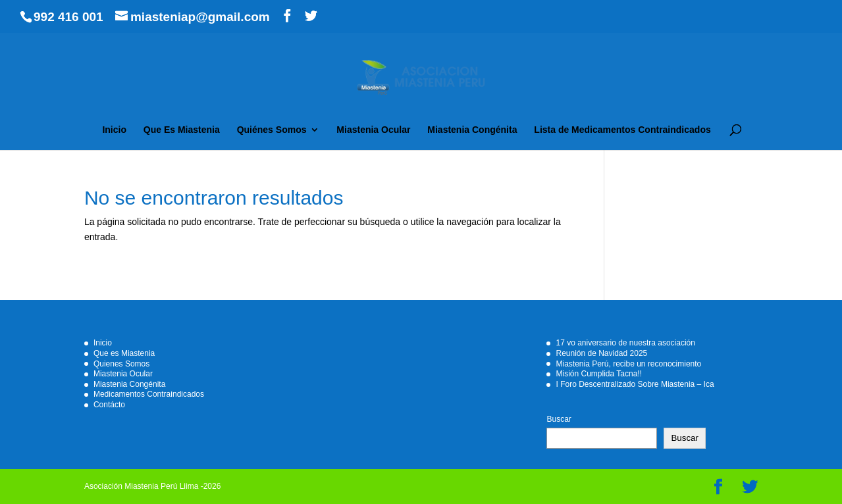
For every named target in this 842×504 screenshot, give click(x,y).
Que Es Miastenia (182, 130)
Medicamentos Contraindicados (149, 394)
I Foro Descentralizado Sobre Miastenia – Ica (635, 384)
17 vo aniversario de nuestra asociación (625, 343)
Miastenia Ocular (373, 130)
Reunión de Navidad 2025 (601, 353)
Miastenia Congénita (472, 130)
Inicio (114, 130)
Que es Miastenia (124, 353)
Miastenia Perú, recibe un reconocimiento (628, 364)
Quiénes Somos (272, 130)
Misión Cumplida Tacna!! (599, 374)
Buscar (559, 419)
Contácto (109, 405)
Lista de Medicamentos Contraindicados (622, 130)
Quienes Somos (121, 364)
